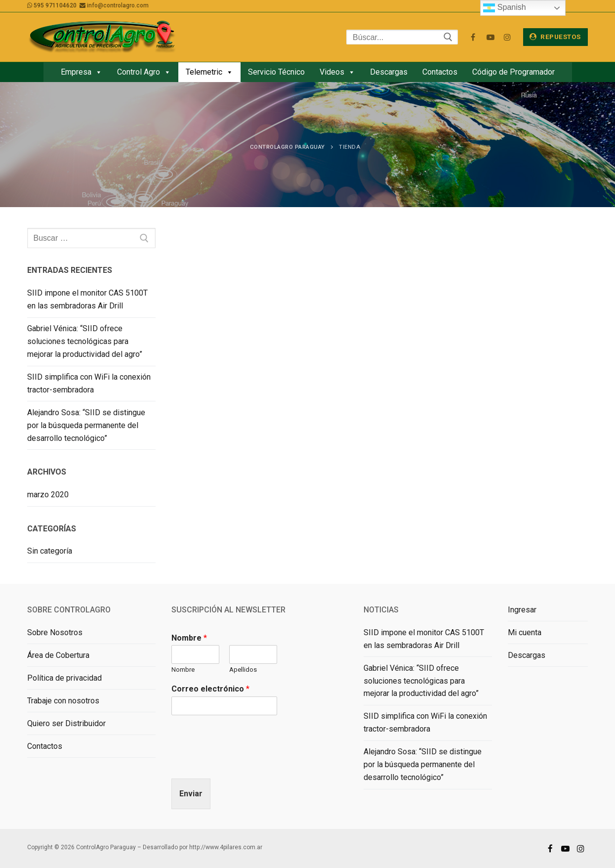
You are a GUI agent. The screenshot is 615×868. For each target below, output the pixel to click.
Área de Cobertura (58, 655)
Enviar (191, 794)
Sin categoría (50, 551)
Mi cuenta (525, 632)
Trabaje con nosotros (63, 701)
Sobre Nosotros (55, 632)
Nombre (189, 638)
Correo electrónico (210, 689)
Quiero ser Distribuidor (66, 723)
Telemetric (209, 72)
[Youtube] (490, 37)
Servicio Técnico (276, 72)
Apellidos (243, 670)
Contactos (440, 72)
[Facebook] (473, 37)
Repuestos (555, 37)
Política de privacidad (64, 678)
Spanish (504, 8)
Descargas (389, 72)
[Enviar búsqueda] (448, 37)
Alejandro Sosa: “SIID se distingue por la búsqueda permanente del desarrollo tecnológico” (86, 425)
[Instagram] (508, 37)
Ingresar (522, 610)
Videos (337, 72)
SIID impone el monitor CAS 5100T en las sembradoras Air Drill (87, 299)
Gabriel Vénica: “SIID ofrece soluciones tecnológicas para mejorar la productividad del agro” (85, 341)
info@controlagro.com (118, 5)
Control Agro (144, 72)
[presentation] (246, 762)
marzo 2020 (48, 495)
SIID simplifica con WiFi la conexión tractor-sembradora (89, 383)
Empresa (82, 72)
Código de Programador (513, 72)
